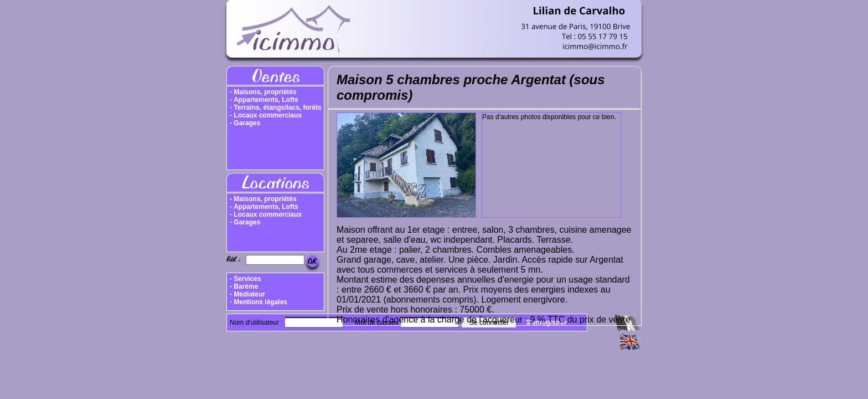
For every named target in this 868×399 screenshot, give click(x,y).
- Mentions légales (259, 302)
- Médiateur (247, 294)
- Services (246, 279)
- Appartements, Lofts (264, 100)
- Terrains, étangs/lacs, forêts (276, 108)
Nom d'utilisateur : (257, 323)
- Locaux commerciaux (266, 115)
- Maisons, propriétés (263, 92)
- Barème (244, 287)
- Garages (245, 123)
